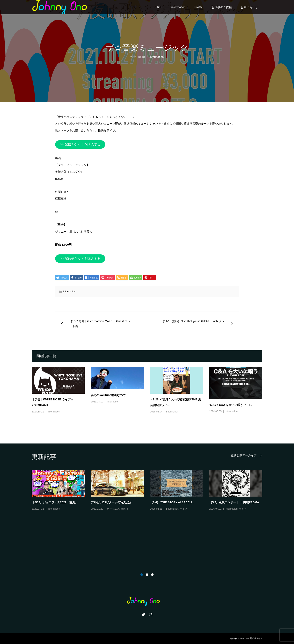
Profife (199, 7)
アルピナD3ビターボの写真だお (111, 502)
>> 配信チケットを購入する (80, 144)
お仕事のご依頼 (222, 7)
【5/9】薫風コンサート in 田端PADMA (234, 502)
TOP (160, 7)
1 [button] (142, 575)
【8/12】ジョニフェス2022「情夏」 (55, 502)
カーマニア (113, 509)
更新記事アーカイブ (244, 455)
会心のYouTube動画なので (108, 395)
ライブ (183, 509)
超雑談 (124, 509)
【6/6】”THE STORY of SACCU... (172, 502)
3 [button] (152, 575)
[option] (150, 491)
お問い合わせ (249, 7)
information (178, 7)
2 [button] (147, 575)
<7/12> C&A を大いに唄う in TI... (231, 405)
